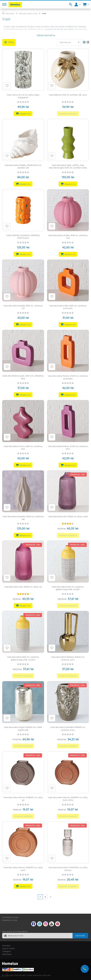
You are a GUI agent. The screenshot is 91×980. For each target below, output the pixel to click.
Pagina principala (3, 13)
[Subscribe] (80, 936)
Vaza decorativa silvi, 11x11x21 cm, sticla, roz (23, 587)
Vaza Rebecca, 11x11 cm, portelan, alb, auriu (68, 95)
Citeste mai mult (44, 35)
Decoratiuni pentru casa (28, 13)
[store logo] (15, 5)
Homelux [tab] (6, 946)
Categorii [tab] (7, 951)
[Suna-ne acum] (85, 969)
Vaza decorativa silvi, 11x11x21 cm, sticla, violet (68, 516)
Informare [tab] (7, 954)
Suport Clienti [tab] (8, 948)
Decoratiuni (10, 13)
